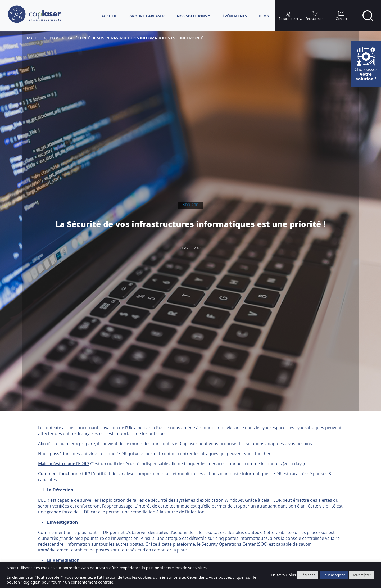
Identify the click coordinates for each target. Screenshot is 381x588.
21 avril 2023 (190, 248)
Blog (55, 38)
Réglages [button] (308, 575)
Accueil (34, 38)
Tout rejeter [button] (362, 575)
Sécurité (190, 205)
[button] (194, 16)
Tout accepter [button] (334, 575)
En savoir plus (284, 575)
